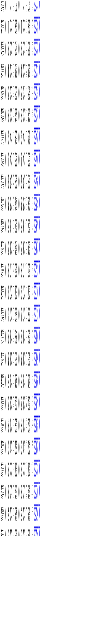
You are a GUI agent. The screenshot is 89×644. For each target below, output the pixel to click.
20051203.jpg (37, 595)
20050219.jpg (37, 96)
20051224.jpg (37, 632)
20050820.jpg (37, 418)
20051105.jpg (37, 552)
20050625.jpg (37, 309)
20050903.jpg (37, 446)
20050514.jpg (37, 240)
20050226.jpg (37, 106)
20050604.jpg (37, 269)
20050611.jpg (37, 284)
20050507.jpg (37, 235)
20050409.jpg (37, 164)
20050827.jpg (37, 433)
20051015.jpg (37, 512)
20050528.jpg (37, 259)
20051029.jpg (37, 536)
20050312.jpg (37, 113)
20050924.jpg (37, 478)
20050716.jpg (37, 346)
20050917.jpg (37, 473)
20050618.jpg (37, 299)
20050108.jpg (37, 20)
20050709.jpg (37, 332)
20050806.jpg (37, 396)
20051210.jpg (37, 605)
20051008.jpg (37, 508)
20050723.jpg (37, 362)
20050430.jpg (37, 218)
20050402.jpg (37, 152)
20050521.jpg (37, 248)
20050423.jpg (37, 201)
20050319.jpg (37, 131)
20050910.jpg (37, 456)
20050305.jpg (37, 107)
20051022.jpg (37, 522)
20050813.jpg (37, 407)
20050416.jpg (37, 180)
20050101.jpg (37, 2)
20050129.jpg (37, 59)
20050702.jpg (37, 323)
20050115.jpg (37, 34)
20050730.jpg (37, 382)
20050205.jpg (37, 68)
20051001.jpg (37, 499)
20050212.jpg (37, 81)
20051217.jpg (37, 620)
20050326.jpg (37, 141)
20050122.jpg (37, 48)
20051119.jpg (37, 558)
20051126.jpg (37, 585)
